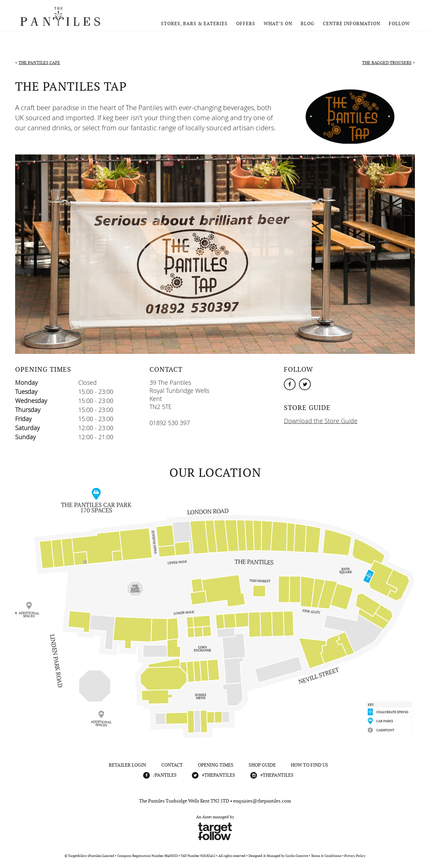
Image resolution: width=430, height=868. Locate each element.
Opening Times (216, 765)
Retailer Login (127, 765)
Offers (246, 24)
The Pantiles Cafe (39, 63)
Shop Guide (262, 765)
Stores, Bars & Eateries (194, 24)
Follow (399, 24)
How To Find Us (310, 765)
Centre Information (352, 24)
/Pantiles (165, 775)
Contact (172, 765)
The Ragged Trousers (387, 63)
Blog (308, 24)
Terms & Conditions (326, 856)
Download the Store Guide (321, 421)
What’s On (278, 24)
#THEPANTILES (219, 775)
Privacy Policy (355, 856)
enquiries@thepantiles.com (262, 801)
